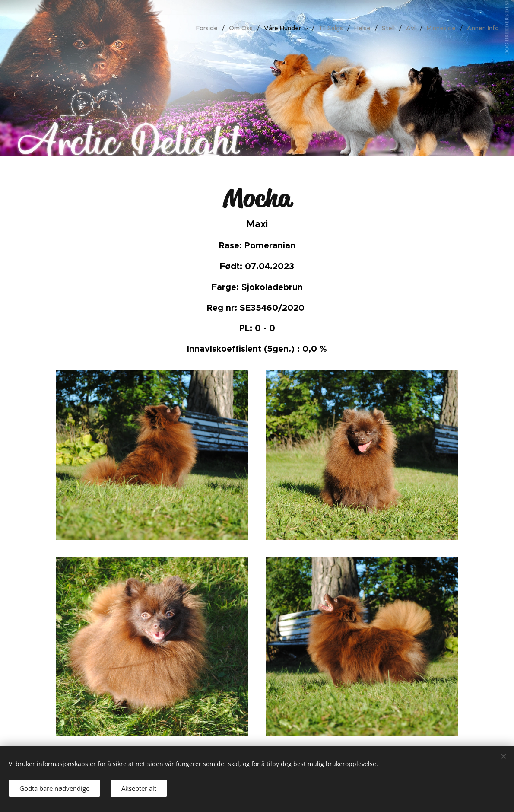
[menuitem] (209, 28)
